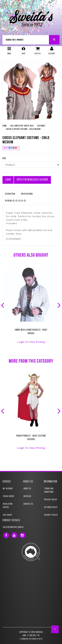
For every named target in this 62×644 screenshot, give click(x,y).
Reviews (16, 201)
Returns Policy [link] (51, 507)
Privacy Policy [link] (51, 500)
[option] (31, 307)
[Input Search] (26, 40)
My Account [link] (8, 489)
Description (10, 194)
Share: (11, 148)
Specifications (27, 194)
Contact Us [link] (28, 504)
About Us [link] (27, 489)
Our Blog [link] (27, 496)
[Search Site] (54, 40)
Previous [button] (3, 305)
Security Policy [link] (51, 515)
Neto (41, 639)
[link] (6, 535)
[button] (55, 629)
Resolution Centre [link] (8, 506)
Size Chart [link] (8, 515)
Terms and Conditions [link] (49, 490)
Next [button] (59, 305)
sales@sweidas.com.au (13, 527)
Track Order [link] (9, 496)
